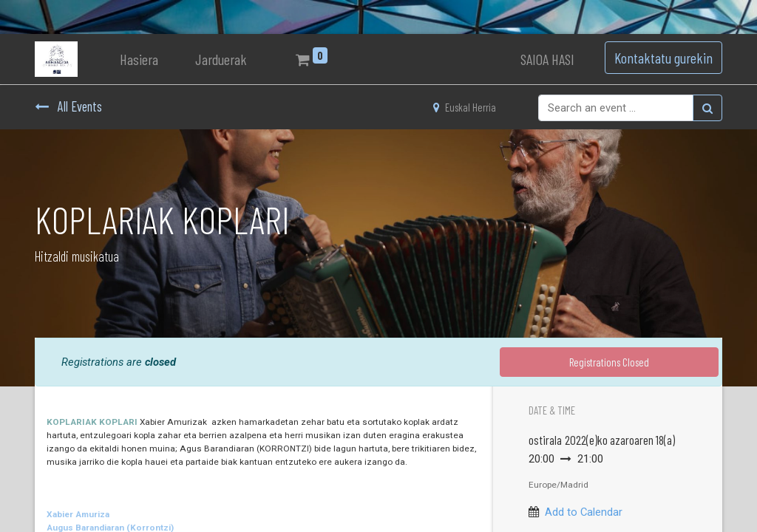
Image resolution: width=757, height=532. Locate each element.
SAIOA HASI (547, 59)
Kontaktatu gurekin (663, 58)
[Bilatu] (707, 108)
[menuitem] (139, 59)
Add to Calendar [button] (584, 512)
